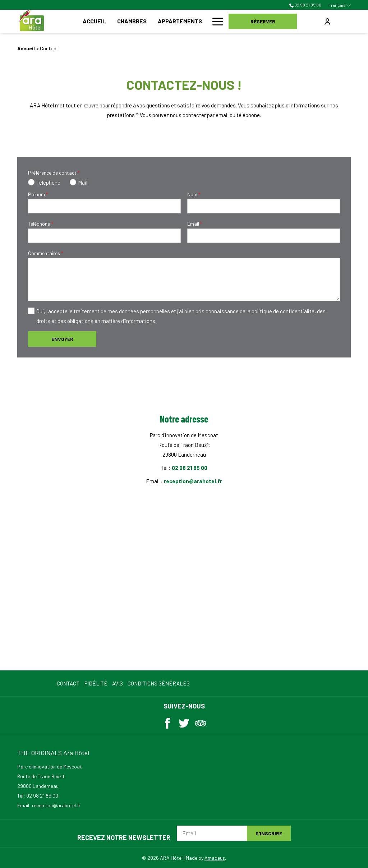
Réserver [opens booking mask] (263, 21)
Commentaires (45, 253)
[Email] (212, 833)
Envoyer (62, 339)
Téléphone (40, 224)
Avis (118, 683)
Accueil (26, 48)
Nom (194, 194)
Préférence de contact (54, 173)
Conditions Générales (159, 683)
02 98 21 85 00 (305, 5)
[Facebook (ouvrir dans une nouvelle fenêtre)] (167, 721)
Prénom (38, 194)
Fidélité (96, 683)
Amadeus (215, 858)
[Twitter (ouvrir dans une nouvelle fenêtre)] (184, 721)
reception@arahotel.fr (193, 481)
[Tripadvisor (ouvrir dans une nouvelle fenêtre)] (201, 721)
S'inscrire (269, 833)
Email (195, 224)
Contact (68, 683)
